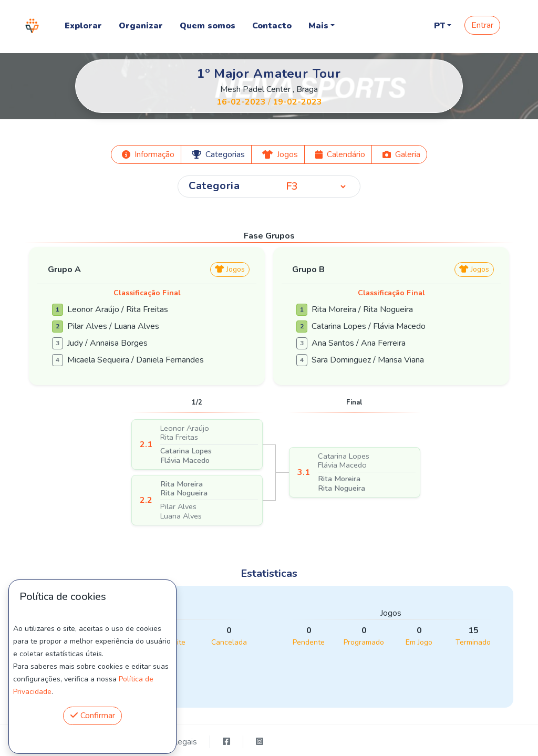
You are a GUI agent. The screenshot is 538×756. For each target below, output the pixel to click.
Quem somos (208, 26)
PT (439, 26)
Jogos (230, 269)
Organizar (141, 26)
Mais (318, 26)
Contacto (272, 26)
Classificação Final (147, 293)
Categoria (214, 186)
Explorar (83, 26)
